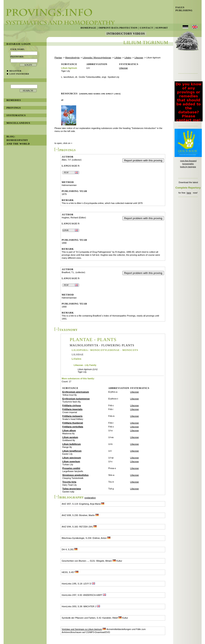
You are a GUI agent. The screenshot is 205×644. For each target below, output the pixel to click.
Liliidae (118, 58)
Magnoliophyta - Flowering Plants (102, 345)
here (189, 193)
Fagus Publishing (183, 9)
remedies (14, 100)
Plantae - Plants (93, 339)
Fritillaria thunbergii (73, 423)
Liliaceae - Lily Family (85, 365)
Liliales (128, 58)
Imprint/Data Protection (118, 28)
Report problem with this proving (143, 160)
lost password (19, 74)
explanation (90, 498)
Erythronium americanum (76, 392)
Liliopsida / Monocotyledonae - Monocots (105, 350)
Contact (146, 28)
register (16, 71)
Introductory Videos (126, 34)
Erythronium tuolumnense (76, 399)
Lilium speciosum (72, 458)
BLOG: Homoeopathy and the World (18, 140)
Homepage (88, 28)
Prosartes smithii (71, 468)
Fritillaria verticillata (73, 427)
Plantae (58, 58)
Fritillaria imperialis (72, 409)
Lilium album (69, 430)
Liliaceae (139, 58)
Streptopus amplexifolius (75, 475)
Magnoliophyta (72, 58)
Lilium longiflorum (72, 451)
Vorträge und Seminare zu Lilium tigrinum (82, 629)
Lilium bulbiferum (72, 444)
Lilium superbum (71, 461)
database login (19, 44)
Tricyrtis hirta (69, 482)
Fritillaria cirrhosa (72, 405)
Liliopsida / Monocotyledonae (97, 58)
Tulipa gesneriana (72, 489)
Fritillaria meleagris (72, 416)
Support (162, 28)
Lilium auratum (70, 437)
